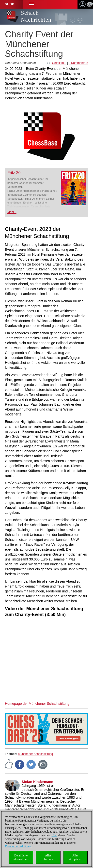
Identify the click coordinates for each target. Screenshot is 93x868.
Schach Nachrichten (36, 16)
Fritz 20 (14, 173)
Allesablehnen (48, 857)
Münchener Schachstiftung (35, 754)
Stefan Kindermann (37, 782)
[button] (31, 4)
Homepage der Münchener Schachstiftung (37, 704)
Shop (10, 4)
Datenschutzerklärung (18, 846)
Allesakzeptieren (75, 857)
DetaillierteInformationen (21, 857)
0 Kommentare (78, 63)
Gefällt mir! (59, 63)
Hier (54, 835)
